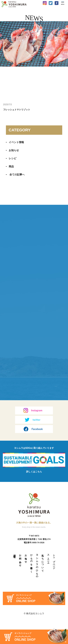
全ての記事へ (17, 175)
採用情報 (15, 577)
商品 (11, 166)
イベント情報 (16, 142)
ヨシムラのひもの (37, 588)
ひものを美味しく (31, 585)
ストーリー (48, 581)
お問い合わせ (20, 582)
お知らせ (14, 150)
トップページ (54, 584)
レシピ (13, 158)
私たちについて (43, 585)
